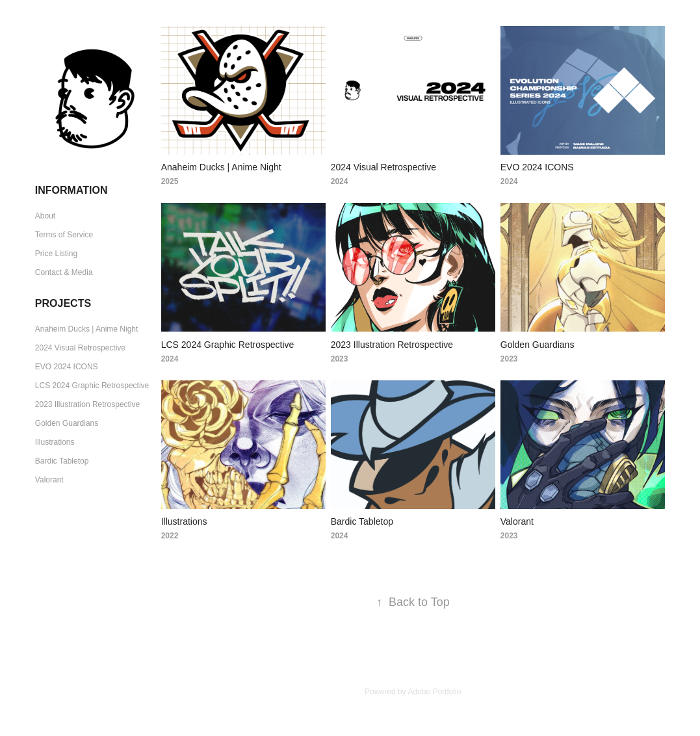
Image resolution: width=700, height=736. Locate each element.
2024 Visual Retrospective (80, 348)
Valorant (49, 480)
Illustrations (55, 442)
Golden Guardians (67, 423)
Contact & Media (64, 272)
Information (71, 190)
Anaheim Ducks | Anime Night (87, 329)
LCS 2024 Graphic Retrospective (92, 386)
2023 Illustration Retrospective (87, 404)
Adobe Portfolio (434, 692)
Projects (63, 303)
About (45, 216)
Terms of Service (64, 235)
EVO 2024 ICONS (67, 367)
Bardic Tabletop (62, 461)
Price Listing (56, 254)
